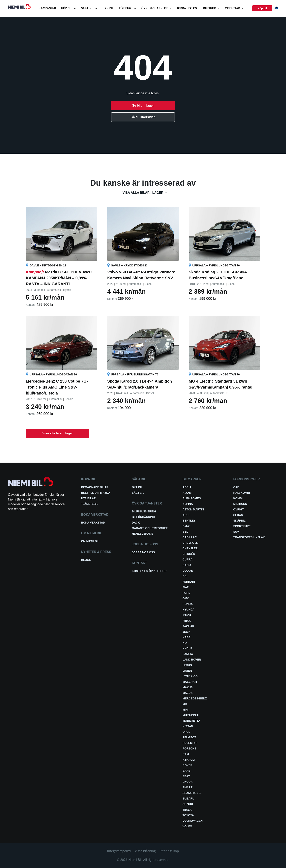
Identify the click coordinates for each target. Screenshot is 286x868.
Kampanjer (47, 8)
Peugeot (189, 737)
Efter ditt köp (169, 851)
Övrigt (239, 509)
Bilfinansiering (144, 511)
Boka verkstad (93, 523)
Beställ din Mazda (96, 493)
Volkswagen (193, 821)
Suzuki (188, 804)
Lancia (188, 654)
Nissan (188, 726)
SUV (236, 532)
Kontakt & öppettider (149, 571)
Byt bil (137, 487)
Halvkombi (242, 493)
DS (184, 576)
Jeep (186, 632)
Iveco (187, 621)
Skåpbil (239, 521)
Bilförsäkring (143, 517)
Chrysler (190, 548)
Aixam (187, 493)
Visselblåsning (145, 851)
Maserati (190, 682)
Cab (236, 487)
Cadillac (190, 537)
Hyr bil (108, 8)
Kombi (238, 498)
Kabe (186, 637)
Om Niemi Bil (90, 541)
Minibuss (240, 504)
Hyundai (189, 610)
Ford (186, 593)
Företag (128, 8)
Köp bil (69, 8)
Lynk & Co (190, 676)
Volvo (187, 826)
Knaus (187, 648)
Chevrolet (191, 543)
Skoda (188, 782)
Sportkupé (242, 526)
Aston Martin (193, 509)
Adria (187, 487)
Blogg (86, 560)
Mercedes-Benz (195, 698)
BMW (186, 526)
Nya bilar (88, 498)
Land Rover (192, 660)
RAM (186, 754)
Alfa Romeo (192, 498)
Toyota (188, 815)
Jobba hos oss (188, 8)
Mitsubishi (191, 715)
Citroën (189, 554)
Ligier (187, 671)
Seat (186, 776)
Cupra (187, 559)
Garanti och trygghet (150, 528)
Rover (187, 765)
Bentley (189, 521)
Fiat (186, 587)
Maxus (188, 687)
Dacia (187, 565)
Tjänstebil (90, 504)
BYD (186, 532)
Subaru (188, 799)
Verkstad (235, 8)
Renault (189, 760)
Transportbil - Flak (249, 537)
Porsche (189, 748)
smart (187, 787)
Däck (136, 523)
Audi (186, 515)
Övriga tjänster (157, 8)
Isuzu (187, 615)
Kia (185, 643)
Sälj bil (89, 8)
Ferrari (189, 582)
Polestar (190, 743)
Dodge (188, 571)
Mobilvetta (191, 721)
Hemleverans (143, 534)
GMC (186, 598)
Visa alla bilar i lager (143, 193)
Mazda (188, 693)
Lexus (187, 665)
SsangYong (192, 793)
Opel (186, 732)
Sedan (238, 515)
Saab (186, 771)
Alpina (188, 504)
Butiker (212, 8)
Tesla (187, 810)
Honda (188, 604)
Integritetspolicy (119, 851)
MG (185, 704)
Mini (186, 710)
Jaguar (188, 626)
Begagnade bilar (95, 487)
